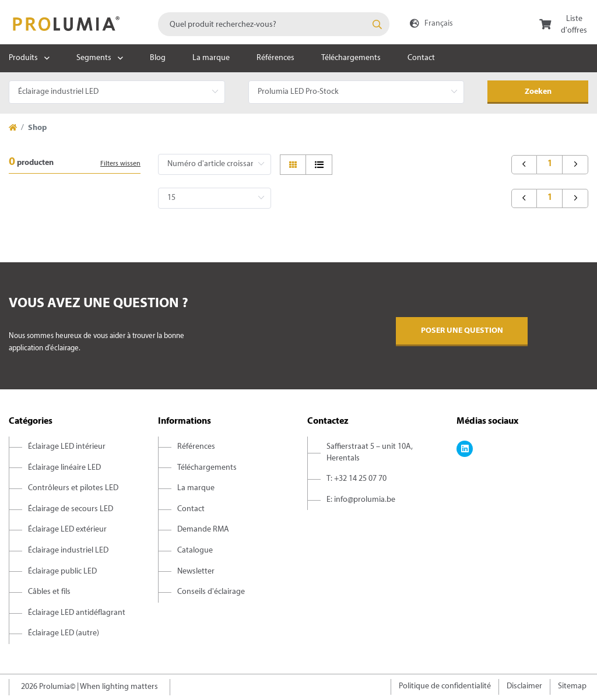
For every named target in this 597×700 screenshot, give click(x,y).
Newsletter (196, 571)
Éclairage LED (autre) (64, 633)
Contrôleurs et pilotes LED (73, 488)
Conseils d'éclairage (211, 592)
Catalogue (195, 550)
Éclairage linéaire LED (64, 468)
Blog (158, 58)
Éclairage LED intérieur (67, 447)
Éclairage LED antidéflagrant (77, 613)
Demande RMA (203, 530)
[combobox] (274, 24)
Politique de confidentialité (445, 686)
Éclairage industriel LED (68, 550)
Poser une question (462, 331)
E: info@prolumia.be (361, 500)
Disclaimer (524, 686)
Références (275, 58)
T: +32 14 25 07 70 (357, 479)
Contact (421, 58)
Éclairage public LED (62, 571)
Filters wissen (120, 164)
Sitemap (572, 686)
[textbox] (274, 24)
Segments (94, 58)
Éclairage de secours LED (71, 509)
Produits (23, 58)
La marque (211, 58)
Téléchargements (351, 58)
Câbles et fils (49, 592)
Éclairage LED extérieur (67, 530)
